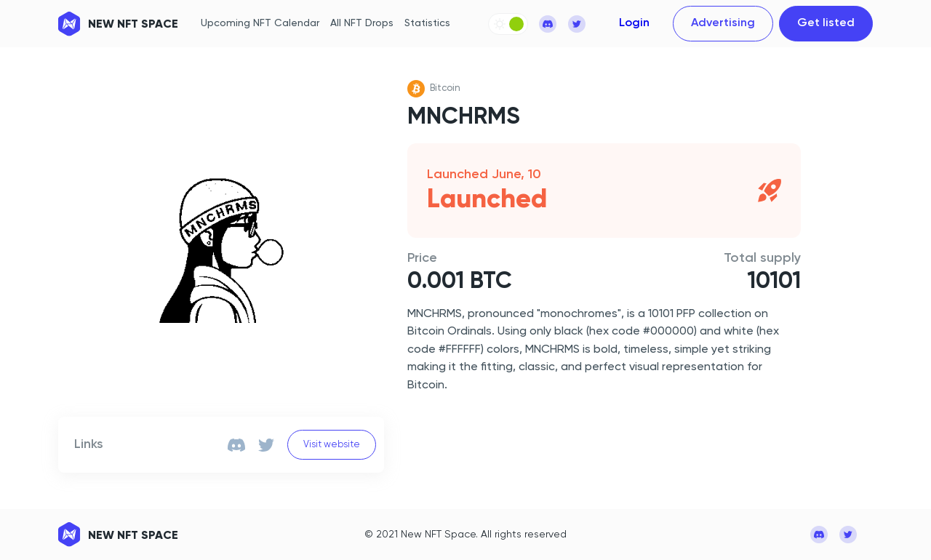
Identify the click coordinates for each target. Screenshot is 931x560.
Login (634, 23)
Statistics (427, 23)
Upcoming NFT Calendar (260, 23)
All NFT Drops (362, 23)
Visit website (332, 445)
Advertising (723, 23)
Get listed (826, 23)
